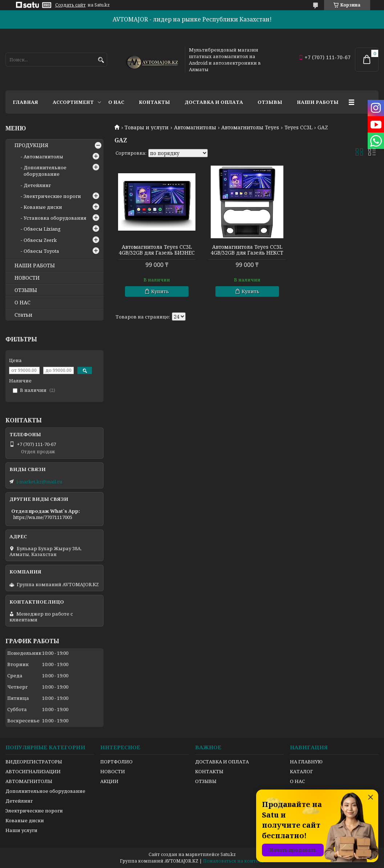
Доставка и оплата (214, 102)
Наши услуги (21, 830)
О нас (116, 102)
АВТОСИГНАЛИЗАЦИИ (33, 771)
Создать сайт (70, 5)
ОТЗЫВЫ (26, 290)
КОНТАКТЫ (209, 771)
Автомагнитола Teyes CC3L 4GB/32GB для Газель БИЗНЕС (157, 250)
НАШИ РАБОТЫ (35, 265)
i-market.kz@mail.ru (39, 482)
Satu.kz (228, 854)
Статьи (23, 315)
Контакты (154, 102)
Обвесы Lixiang (42, 229)
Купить (160, 291)
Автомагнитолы (195, 127)
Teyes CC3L (298, 127)
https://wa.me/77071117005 (43, 517)
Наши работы (318, 102)
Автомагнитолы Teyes (250, 127)
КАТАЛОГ (301, 771)
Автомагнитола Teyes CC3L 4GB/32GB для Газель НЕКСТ (246, 250)
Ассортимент (73, 102)
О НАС (23, 303)
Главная (25, 102)
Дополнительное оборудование (45, 171)
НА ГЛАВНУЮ (306, 762)
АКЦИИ (109, 781)
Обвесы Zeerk (40, 240)
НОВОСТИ (27, 278)
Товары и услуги (147, 127)
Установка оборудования (55, 218)
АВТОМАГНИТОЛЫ (29, 781)
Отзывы (270, 102)
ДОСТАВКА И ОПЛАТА (222, 762)
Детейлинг (37, 185)
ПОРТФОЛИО (116, 762)
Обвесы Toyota (41, 251)
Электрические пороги (52, 196)
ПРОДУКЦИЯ (31, 145)
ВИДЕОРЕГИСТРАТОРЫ (34, 762)
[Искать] (101, 60)
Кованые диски (43, 207)
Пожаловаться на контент (234, 861)
